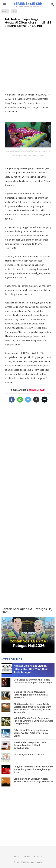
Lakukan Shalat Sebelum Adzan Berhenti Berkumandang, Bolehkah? (33, 780)
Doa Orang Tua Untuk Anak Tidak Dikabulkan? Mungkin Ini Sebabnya (33, 681)
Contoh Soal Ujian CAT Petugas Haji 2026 (27, 611)
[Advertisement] (28, 62)
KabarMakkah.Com (34, 862)
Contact (27, 856)
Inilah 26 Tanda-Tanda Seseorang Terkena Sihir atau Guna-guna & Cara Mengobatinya (33, 721)
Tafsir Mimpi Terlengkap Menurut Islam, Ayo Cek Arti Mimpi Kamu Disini (32, 733)
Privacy (38, 856)
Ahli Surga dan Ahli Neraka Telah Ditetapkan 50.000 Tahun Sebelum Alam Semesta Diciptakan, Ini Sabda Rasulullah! (33, 708)
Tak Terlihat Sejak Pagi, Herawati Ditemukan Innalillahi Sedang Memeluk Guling (28, 22)
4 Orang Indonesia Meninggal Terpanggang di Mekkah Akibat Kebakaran (31, 695)
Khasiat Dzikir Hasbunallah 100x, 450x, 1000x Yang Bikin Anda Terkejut (31, 669)
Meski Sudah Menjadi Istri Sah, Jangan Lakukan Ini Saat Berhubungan (30, 745)
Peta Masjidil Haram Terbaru (29, 755)
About (17, 856)
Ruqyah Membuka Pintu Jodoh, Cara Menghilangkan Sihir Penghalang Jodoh (33, 769)
